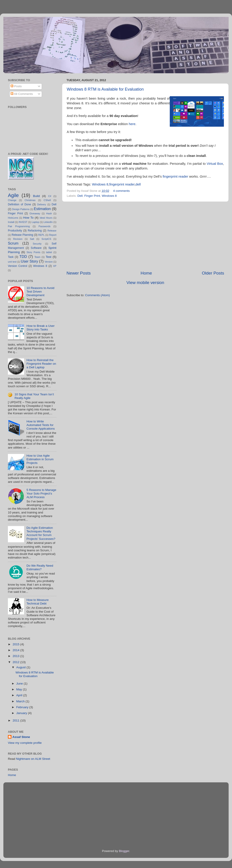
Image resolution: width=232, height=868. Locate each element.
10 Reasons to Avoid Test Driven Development (40, 292)
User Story (29, 261)
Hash (49, 213)
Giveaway (35, 213)
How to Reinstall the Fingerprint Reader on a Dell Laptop (41, 364)
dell (138, 184)
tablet (49, 252)
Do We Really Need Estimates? (40, 567)
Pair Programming (19, 226)
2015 (16, 644)
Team (37, 257)
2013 (16, 656)
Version (49, 262)
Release (52, 231)
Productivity (15, 231)
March (21, 701)
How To (28, 218)
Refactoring (35, 231)
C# (50, 196)
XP (55, 266)
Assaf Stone (21, 737)
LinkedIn (48, 222)
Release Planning (23, 235)
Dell (80, 196)
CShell (47, 200)
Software (36, 248)
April (20, 695)
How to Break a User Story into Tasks (40, 328)
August (21, 667)
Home (146, 273)
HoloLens (13, 218)
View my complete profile (25, 743)
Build (36, 196)
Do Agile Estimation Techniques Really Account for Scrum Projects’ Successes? (41, 533)
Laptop (36, 222)
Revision (18, 239)
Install (11, 222)
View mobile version (145, 283)
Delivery (42, 204)
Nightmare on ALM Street (33, 759)
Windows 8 (100, 184)
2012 (16, 662)
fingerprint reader (175, 176)
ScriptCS (46, 239)
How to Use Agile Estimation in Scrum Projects (40, 459)
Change (12, 200)
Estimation (42, 209)
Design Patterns (21, 209)
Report (53, 235)
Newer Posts (79, 273)
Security (37, 244)
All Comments (22, 94)
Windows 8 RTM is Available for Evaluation (105, 89)
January (22, 713)
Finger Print (92, 196)
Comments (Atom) (98, 295)
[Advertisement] (145, 236)
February (23, 707)
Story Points (33, 252)
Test (49, 257)
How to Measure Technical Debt (37, 602)
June (20, 684)
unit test (12, 262)
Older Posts (213, 273)
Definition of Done (19, 204)
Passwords (45, 226)
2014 (16, 650)
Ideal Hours (46, 218)
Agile (13, 195)
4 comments (122, 191)
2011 (16, 720)
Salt (32, 239)
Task (11, 257)
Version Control (18, 266)
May (20, 689)
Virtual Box (215, 164)
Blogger (124, 851)
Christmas (30, 200)
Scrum (13, 243)
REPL (41, 235)
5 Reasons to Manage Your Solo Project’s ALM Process (41, 494)
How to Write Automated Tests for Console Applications (40, 425)
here (132, 124)
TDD (23, 257)
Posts (16, 86)
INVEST (23, 222)
